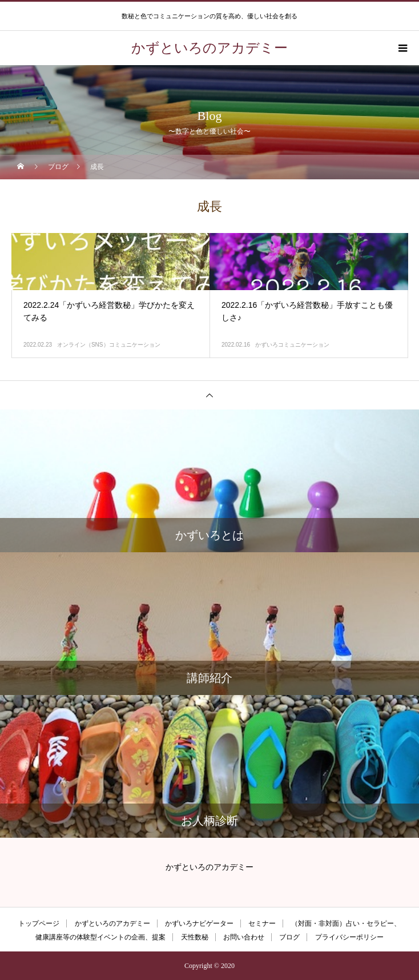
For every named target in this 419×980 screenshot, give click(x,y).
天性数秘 (195, 937)
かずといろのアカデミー (112, 923)
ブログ (289, 937)
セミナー (262, 923)
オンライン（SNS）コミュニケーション (109, 345)
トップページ (39, 923)
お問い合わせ (244, 937)
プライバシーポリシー (349, 937)
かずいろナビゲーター (199, 923)
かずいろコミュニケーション (292, 345)
